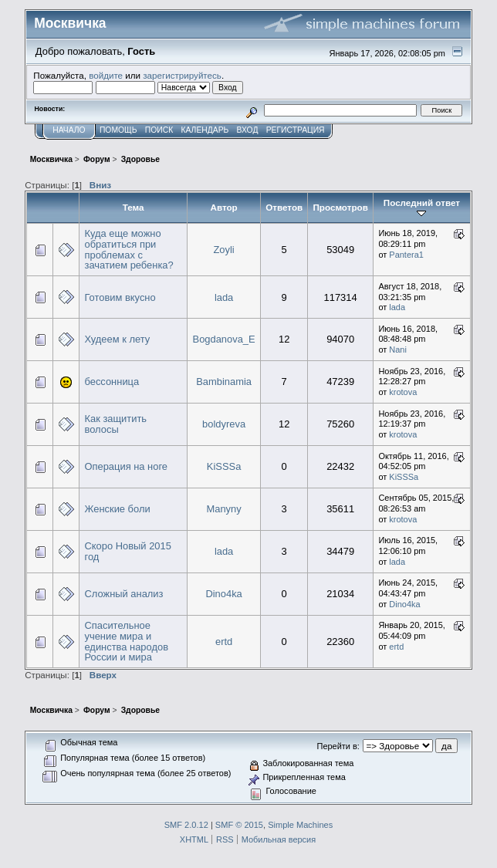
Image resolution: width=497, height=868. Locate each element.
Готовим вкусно (120, 297)
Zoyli (223, 250)
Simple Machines (300, 825)
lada (224, 297)
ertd (224, 642)
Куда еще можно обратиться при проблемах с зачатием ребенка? (128, 249)
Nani (398, 350)
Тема (134, 207)
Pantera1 (406, 255)
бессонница (112, 382)
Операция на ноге (126, 466)
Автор (223, 207)
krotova (403, 392)
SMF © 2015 (239, 825)
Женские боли (117, 509)
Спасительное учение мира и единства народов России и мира (126, 641)
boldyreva (224, 424)
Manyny (223, 509)
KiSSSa (224, 466)
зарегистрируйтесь (182, 75)
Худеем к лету (117, 339)
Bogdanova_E (224, 339)
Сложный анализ (123, 594)
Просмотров (340, 207)
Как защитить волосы (115, 424)
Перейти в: (338, 746)
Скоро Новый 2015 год (127, 551)
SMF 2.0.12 (186, 825)
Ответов (284, 207)
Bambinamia (224, 382)
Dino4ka (223, 594)
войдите (106, 75)
